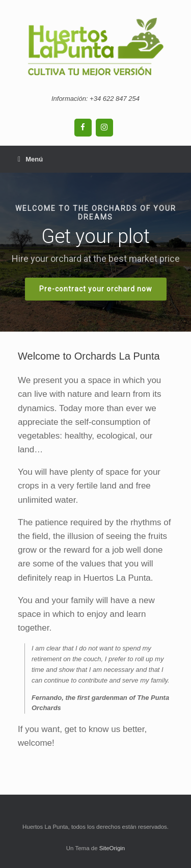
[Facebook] (83, 128)
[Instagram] (104, 128)
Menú (30, 159)
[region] (95, 252)
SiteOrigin (112, 848)
